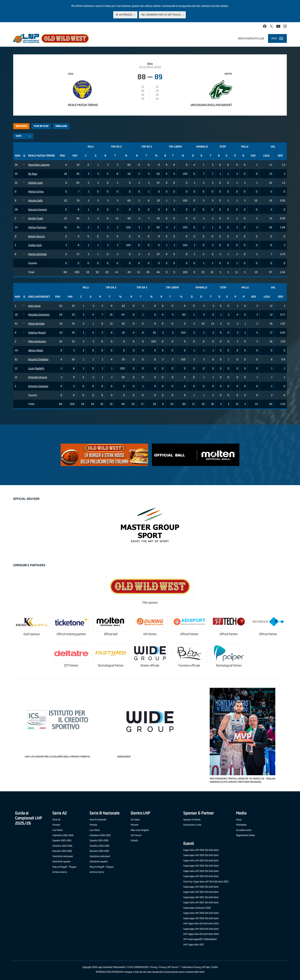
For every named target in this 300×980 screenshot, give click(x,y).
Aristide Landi (35, 183)
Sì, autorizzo (124, 15)
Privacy (154, 967)
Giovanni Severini (37, 209)
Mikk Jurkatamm (37, 341)
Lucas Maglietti (36, 368)
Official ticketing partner (71, 634)
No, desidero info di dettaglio (161, 15)
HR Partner (150, 634)
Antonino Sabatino (38, 386)
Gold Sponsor (32, 634)
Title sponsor (150, 603)
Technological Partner (111, 665)
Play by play (41, 126)
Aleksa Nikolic (36, 350)
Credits (215, 967)
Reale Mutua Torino (83, 105)
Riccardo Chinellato (38, 359)
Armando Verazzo (38, 377)
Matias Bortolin (36, 324)
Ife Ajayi (33, 174)
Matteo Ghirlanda (37, 254)
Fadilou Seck (35, 245)
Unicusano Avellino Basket (211, 105)
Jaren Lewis (34, 306)
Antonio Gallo (35, 200)
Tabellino (61, 126)
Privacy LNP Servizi (169, 967)
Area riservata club (251, 38)
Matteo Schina (36, 191)
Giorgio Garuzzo (36, 236)
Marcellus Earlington (39, 315)
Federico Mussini (37, 333)
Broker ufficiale (150, 665)
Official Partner (189, 634)
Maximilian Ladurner (39, 165)
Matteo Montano (37, 227)
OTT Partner (71, 665)
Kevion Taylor (36, 218)
